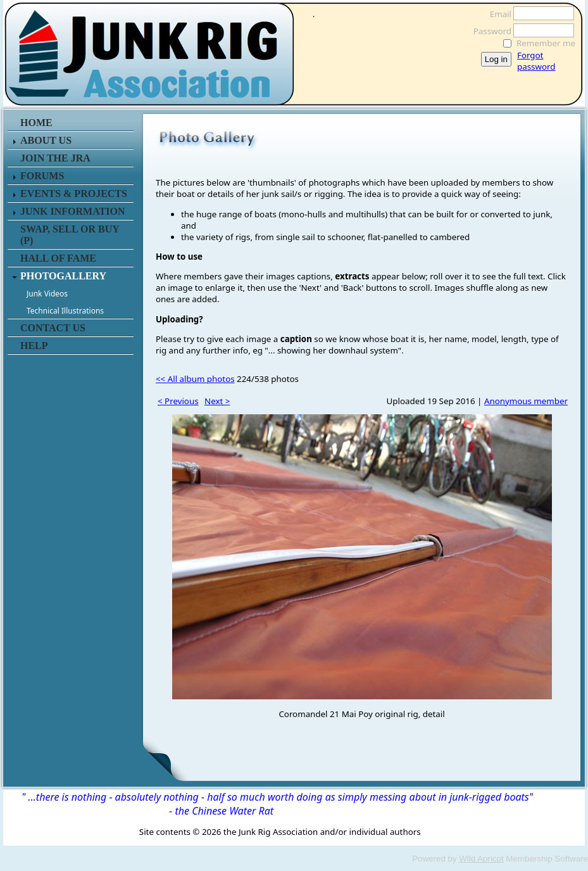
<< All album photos (195, 379)
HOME (36, 123)
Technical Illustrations (65, 311)
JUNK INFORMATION (72, 211)
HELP (34, 346)
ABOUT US (46, 140)
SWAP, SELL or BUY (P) (70, 235)
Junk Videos (47, 294)
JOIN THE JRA (55, 158)
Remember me (546, 43)
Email (497, 14)
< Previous (178, 401)
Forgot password (536, 61)
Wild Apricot (481, 859)
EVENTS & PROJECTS (74, 194)
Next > (217, 401)
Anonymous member (526, 401)
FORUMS (42, 176)
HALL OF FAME (58, 258)
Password (489, 31)
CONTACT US (53, 328)
